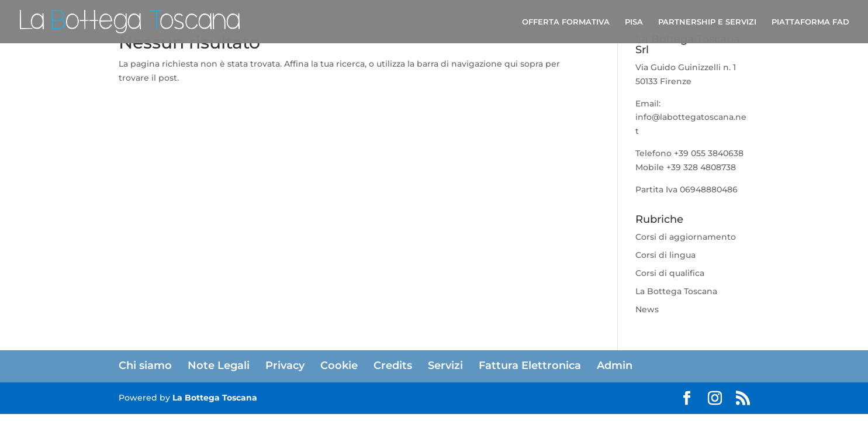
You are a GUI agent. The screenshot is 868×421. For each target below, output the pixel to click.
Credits (393, 365)
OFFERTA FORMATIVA (566, 22)
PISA (634, 22)
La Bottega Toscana (676, 291)
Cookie (339, 365)
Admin (615, 365)
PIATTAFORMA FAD (810, 22)
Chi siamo (145, 365)
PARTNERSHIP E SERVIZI (707, 22)
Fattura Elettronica (530, 365)
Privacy (285, 365)
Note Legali (219, 365)
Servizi (445, 365)
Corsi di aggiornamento (686, 237)
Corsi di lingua (665, 255)
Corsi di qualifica (670, 273)
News (647, 309)
